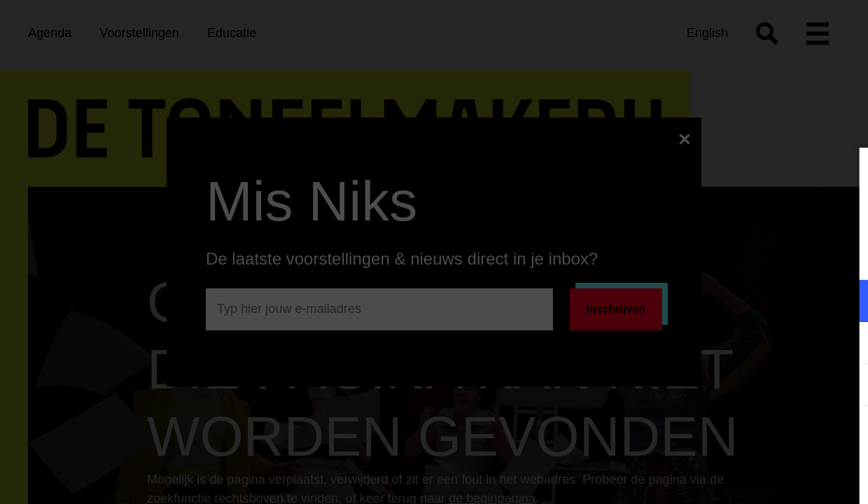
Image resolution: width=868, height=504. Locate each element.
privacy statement (693, 255)
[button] (735, 301)
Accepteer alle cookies (749, 437)
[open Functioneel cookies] (846, 302)
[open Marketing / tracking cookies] (846, 344)
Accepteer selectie (749, 478)
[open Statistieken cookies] (846, 386)
